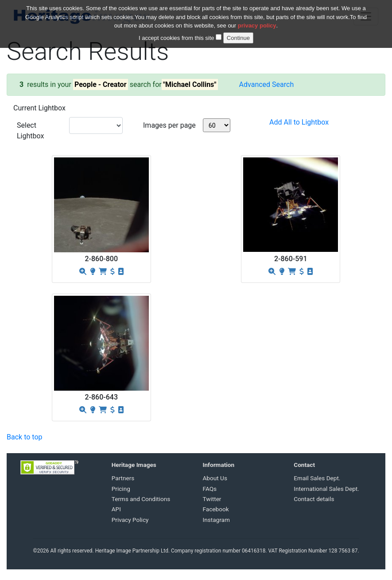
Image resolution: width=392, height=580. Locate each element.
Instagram (216, 520)
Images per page (169, 125)
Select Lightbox (30, 131)
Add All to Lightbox (299, 122)
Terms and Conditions (141, 499)
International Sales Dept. (326, 489)
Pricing (121, 489)
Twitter (212, 499)
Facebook (216, 509)
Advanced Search (267, 84)
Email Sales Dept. (317, 478)
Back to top (24, 437)
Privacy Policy (130, 520)
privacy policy (257, 21)
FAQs (210, 489)
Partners (123, 478)
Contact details (314, 499)
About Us (215, 478)
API (116, 509)
